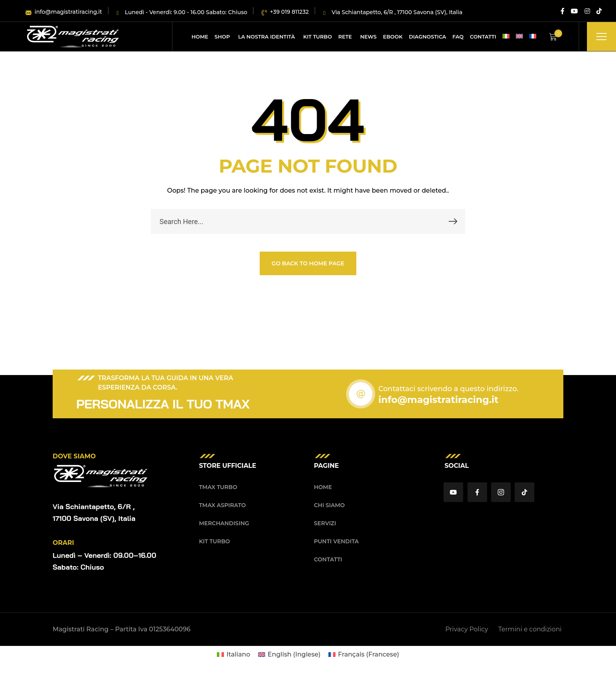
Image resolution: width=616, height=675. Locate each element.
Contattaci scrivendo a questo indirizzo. (448, 389)
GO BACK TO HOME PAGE (308, 263)
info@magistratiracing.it (438, 400)
